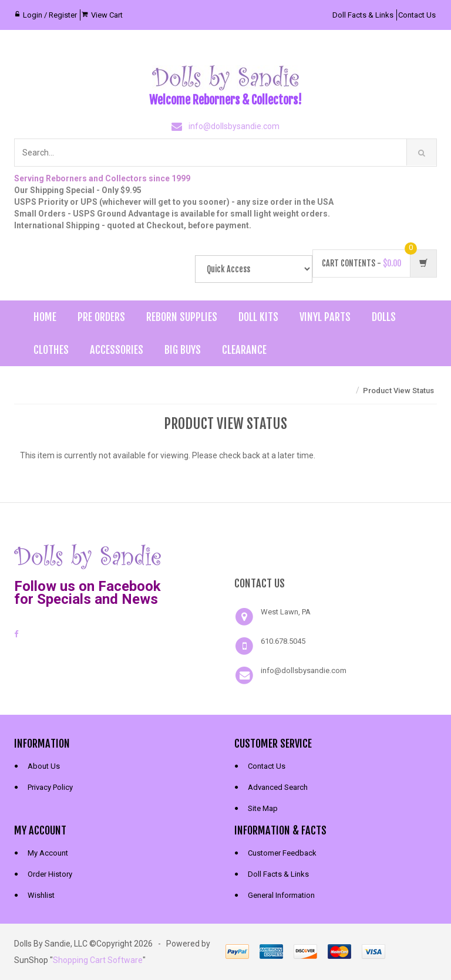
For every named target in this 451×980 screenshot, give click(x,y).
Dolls (384, 317)
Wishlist (41, 895)
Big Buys (183, 350)
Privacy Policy (50, 787)
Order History (50, 874)
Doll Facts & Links (363, 15)
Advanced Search (278, 787)
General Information (281, 895)
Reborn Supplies (182, 317)
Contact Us (417, 15)
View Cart (107, 15)
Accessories (117, 350)
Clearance (244, 350)
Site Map (263, 808)
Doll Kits (258, 317)
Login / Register (50, 15)
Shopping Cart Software (98, 960)
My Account (48, 853)
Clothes (51, 350)
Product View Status (398, 391)
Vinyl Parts (325, 317)
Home (45, 317)
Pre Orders (101, 317)
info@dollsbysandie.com (234, 126)
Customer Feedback (282, 853)
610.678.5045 (283, 641)
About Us (44, 766)
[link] (336, 555)
